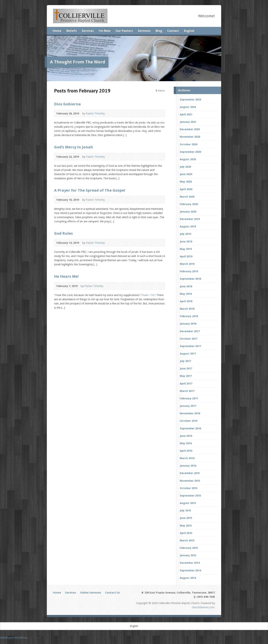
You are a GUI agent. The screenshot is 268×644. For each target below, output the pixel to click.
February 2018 (189, 316)
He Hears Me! (66, 276)
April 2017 (186, 383)
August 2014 (188, 578)
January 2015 (188, 555)
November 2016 (190, 413)
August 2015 (188, 503)
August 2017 (188, 354)
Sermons (144, 31)
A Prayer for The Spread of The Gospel (90, 190)
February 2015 (189, 548)
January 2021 (188, 122)
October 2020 (189, 144)
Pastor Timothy (95, 113)
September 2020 (190, 152)
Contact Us (112, 593)
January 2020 (188, 211)
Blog (159, 31)
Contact (173, 31)
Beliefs (72, 31)
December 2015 (190, 473)
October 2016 (189, 421)
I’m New (105, 31)
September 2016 (190, 428)
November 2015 (190, 481)
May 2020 (186, 182)
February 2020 (189, 204)
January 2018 (188, 324)
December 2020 (190, 129)
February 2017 (189, 398)
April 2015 (186, 533)
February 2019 (189, 271)
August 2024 (188, 107)
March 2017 (187, 391)
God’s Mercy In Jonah (74, 147)
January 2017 (188, 406)
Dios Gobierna (67, 104)
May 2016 (186, 443)
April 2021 (186, 114)
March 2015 (187, 540)
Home (57, 31)
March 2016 (187, 458)
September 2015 (190, 496)
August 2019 (188, 226)
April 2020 (186, 189)
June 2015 (186, 518)
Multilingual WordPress (14, 638)
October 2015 (189, 488)
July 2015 (185, 510)
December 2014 (190, 563)
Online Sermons (91, 593)
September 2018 (190, 279)
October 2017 (189, 339)
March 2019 (187, 264)
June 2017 (186, 368)
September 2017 (190, 346)
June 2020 (186, 174)
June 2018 (186, 286)
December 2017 (190, 331)
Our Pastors (124, 31)
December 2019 (190, 219)
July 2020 (185, 167)
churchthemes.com (203, 607)
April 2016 (186, 451)
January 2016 (188, 466)
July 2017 (185, 361)
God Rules (63, 233)
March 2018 (187, 309)
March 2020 (187, 197)
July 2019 (185, 234)
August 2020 (188, 159)
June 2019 (186, 241)
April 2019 (186, 256)
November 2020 (190, 137)
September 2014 (190, 570)
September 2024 (190, 99)
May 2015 (186, 525)
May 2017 (186, 376)
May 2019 (186, 249)
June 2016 (186, 436)
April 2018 (186, 301)
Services (88, 31)
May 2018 (186, 294)
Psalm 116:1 (149, 295)
